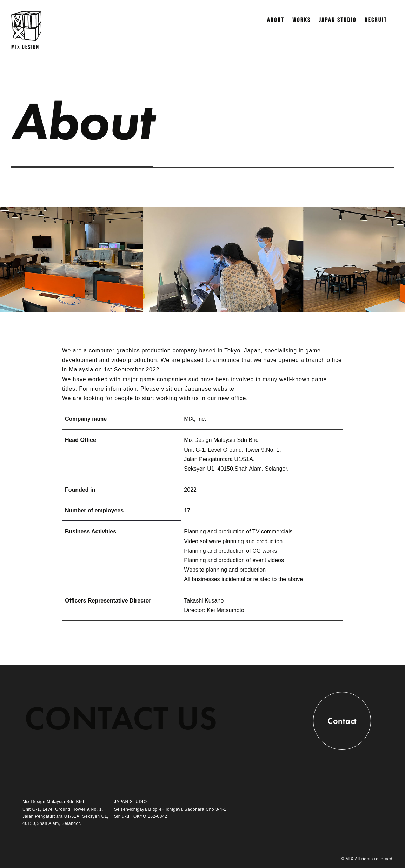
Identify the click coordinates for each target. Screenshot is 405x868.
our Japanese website (204, 389)
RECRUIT (376, 20)
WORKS (301, 20)
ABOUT (276, 20)
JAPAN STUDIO (338, 20)
